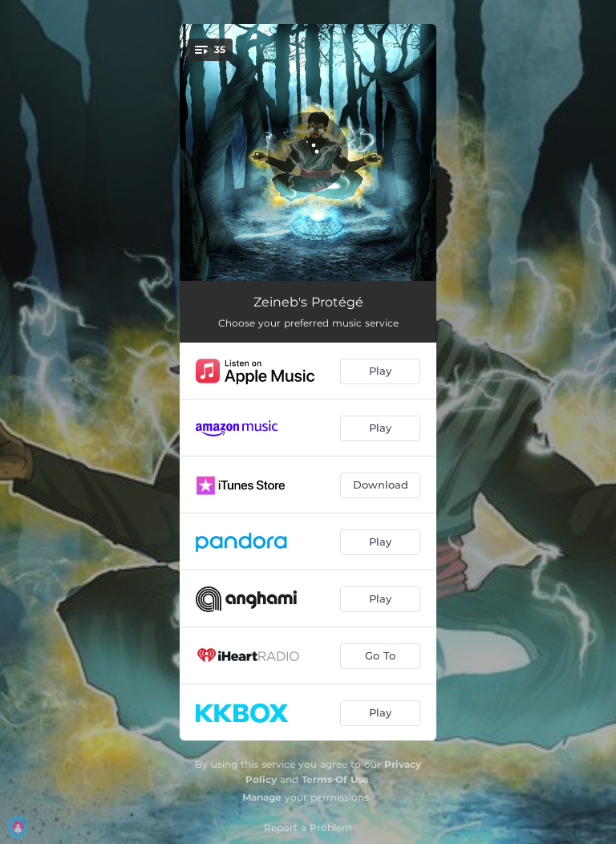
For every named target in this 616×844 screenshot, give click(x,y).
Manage (262, 797)
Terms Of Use (335, 779)
